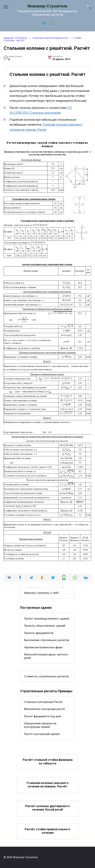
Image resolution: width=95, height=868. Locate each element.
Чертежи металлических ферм (43, 647)
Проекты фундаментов (39, 633)
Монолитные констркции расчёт (44, 709)
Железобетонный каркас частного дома (46, 656)
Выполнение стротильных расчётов (47, 640)
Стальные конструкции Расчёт (43, 702)
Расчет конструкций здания (42, 734)
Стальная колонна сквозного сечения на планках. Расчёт (47, 785)
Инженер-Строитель (48, 6)
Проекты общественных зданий (44, 626)
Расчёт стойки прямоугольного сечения (47, 831)
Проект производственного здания (46, 619)
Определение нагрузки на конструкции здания (40, 725)
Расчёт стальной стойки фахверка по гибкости (48, 762)
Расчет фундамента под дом (42, 716)
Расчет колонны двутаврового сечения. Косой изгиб (48, 808)
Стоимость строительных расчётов (46, 676)
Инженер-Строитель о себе (41, 593)
